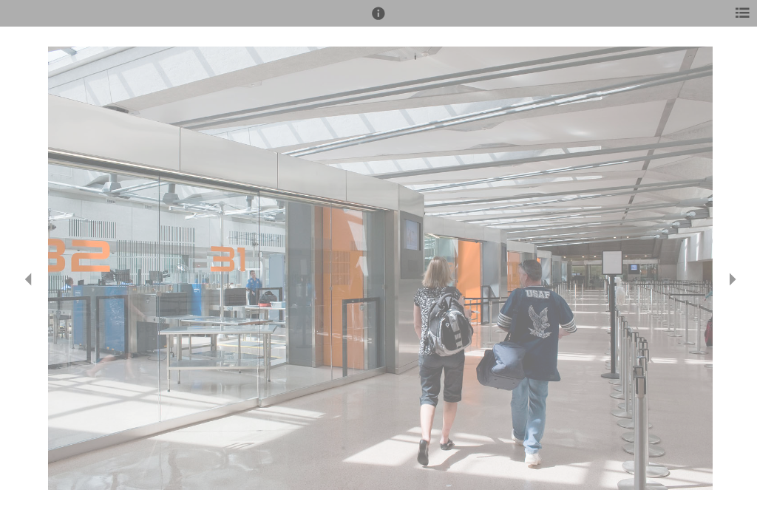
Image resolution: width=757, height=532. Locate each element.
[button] (378, 20)
